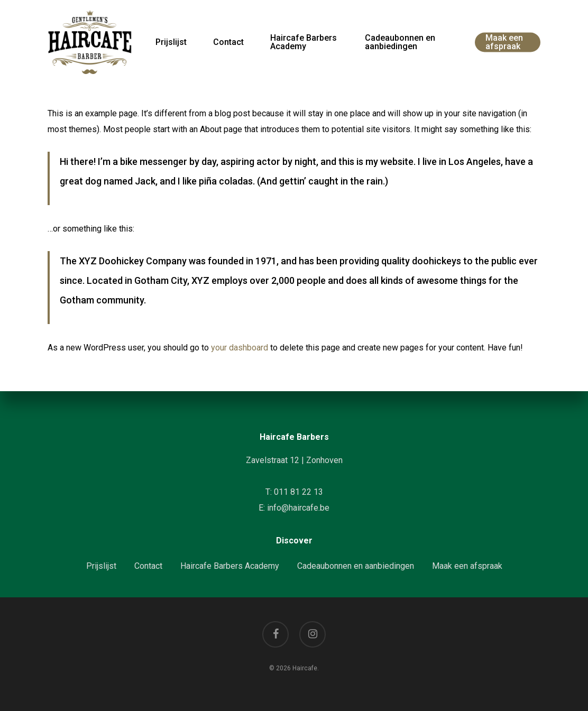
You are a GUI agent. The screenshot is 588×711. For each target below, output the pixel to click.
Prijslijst (101, 566)
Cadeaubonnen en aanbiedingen (356, 566)
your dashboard (240, 348)
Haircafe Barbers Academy (230, 566)
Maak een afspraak (467, 566)
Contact (148, 566)
